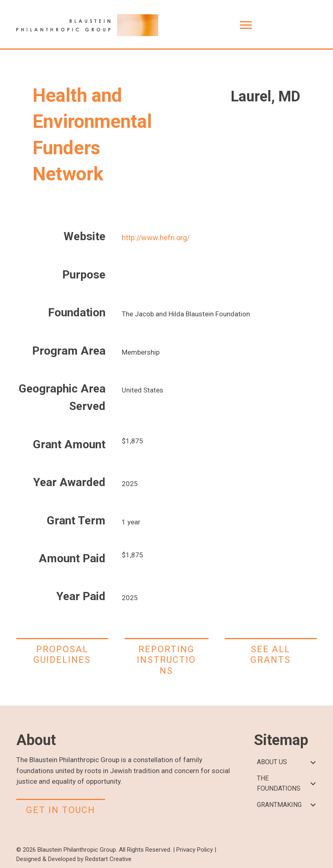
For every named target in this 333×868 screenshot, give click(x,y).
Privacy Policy (195, 850)
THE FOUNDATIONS (279, 783)
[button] (313, 762)
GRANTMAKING (279, 805)
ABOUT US (272, 762)
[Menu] (246, 25)
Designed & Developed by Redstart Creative (74, 859)
